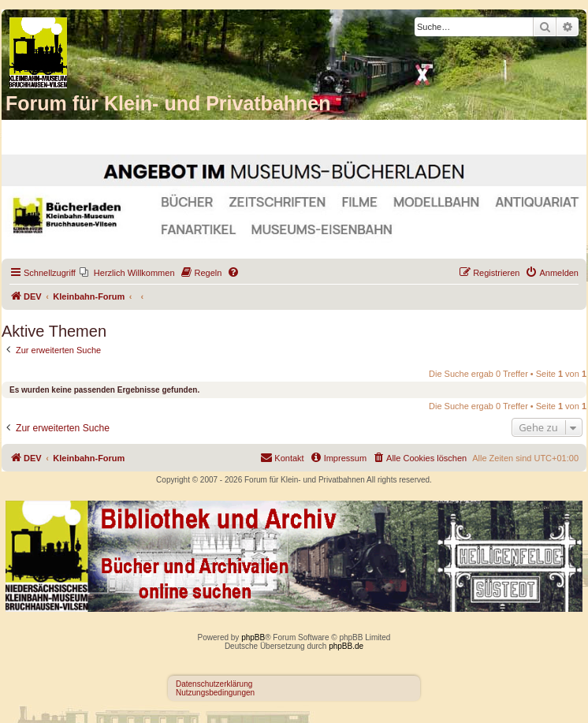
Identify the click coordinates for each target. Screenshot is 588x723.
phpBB (253, 637)
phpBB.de (346, 646)
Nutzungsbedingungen (215, 693)
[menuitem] (127, 273)
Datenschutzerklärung (214, 684)
